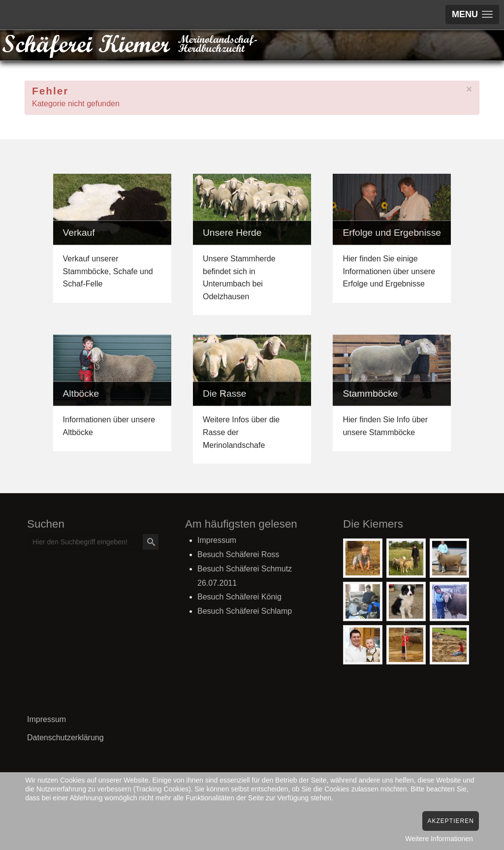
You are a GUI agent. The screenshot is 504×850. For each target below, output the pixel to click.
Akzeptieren (450, 821)
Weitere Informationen (439, 839)
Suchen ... (28, 534)
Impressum (47, 719)
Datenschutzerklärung (65, 738)
